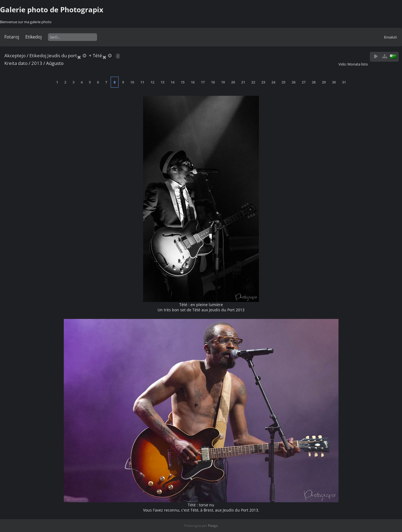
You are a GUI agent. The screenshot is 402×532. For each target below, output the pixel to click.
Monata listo (358, 64)
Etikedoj (34, 37)
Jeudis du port (62, 56)
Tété (97, 56)
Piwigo (213, 526)
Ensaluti (390, 37)
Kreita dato (16, 63)
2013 (37, 63)
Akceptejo (15, 56)
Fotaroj (12, 37)
